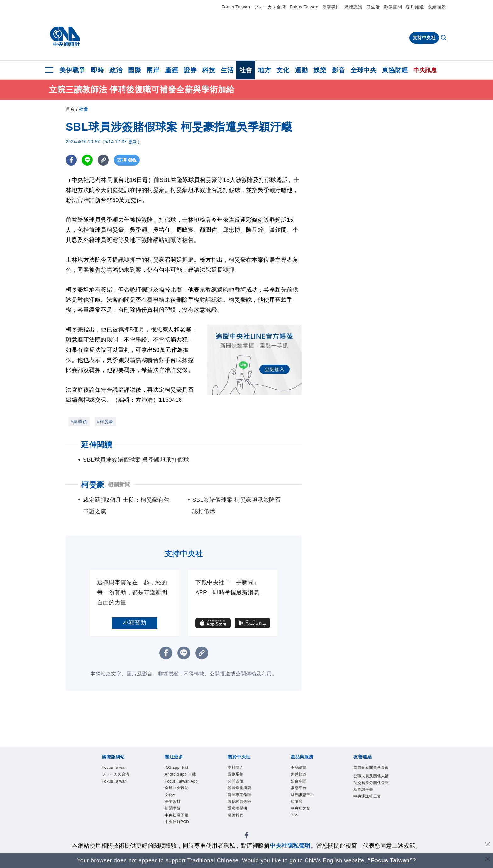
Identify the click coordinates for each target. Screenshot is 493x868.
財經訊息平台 (308, 802)
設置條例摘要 (245, 794)
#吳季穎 (79, 422)
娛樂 (320, 70)
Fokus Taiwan (304, 7)
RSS (297, 828)
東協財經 (395, 70)
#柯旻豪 (105, 422)
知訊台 (299, 811)
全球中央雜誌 (182, 811)
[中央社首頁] (65, 37)
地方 (264, 70)
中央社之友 (305, 819)
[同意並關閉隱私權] (488, 845)
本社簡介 (239, 768)
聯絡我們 (239, 828)
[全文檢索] (444, 38)
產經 (172, 70)
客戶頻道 (415, 7)
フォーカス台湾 (270, 7)
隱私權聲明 (242, 819)
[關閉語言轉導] (488, 860)
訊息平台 (302, 794)
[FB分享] (71, 160)
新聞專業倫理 (245, 802)
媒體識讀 (353, 7)
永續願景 (437, 7)
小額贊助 (135, 623)
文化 (283, 70)
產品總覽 (302, 768)
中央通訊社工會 (371, 824)
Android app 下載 (181, 781)
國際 (134, 70)
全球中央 (363, 70)
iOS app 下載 (182, 768)
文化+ (172, 819)
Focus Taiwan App (183, 798)
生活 (227, 70)
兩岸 (153, 70)
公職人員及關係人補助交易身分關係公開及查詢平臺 (371, 798)
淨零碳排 (331, 7)
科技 (209, 70)
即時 (97, 70)
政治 (116, 70)
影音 (338, 70)
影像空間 (393, 7)
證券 (190, 70)
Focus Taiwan (236, 7)
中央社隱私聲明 (290, 846)
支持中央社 (424, 38)
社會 (246, 70)
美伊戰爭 (72, 70)
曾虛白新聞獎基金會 (371, 773)
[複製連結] (103, 160)
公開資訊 (239, 785)
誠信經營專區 (245, 811)
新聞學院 (176, 836)
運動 (301, 70)
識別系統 (239, 777)
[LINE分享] (87, 160)
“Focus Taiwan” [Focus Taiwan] (390, 860)
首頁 (70, 109)
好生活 (373, 7)
